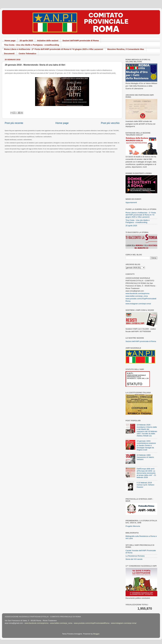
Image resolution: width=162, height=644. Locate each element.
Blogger (96, 634)
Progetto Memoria (133, 526)
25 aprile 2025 (26, 40)
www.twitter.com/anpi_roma (137, 296)
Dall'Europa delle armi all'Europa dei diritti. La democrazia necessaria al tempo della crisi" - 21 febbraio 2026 (146, 473)
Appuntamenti (131, 202)
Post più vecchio (110, 123)
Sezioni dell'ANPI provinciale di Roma (81, 40)
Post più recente (14, 123)
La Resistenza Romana (135, 556)
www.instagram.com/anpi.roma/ (138, 304)
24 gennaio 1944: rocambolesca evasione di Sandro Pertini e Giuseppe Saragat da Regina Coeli (146, 445)
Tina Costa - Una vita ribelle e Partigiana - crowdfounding (32, 45)
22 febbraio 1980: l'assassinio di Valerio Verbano (145, 457)
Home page (10, 40)
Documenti (9, 53)
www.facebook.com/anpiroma (137, 293)
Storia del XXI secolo (134, 559)
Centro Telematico (28, 53)
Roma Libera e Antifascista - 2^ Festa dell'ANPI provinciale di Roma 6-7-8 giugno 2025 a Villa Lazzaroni (54, 49)
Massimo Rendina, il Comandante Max (126, 49)
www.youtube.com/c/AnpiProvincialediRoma (92, 623)
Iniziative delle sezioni (48, 40)
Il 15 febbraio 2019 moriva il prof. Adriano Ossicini (145, 485)
